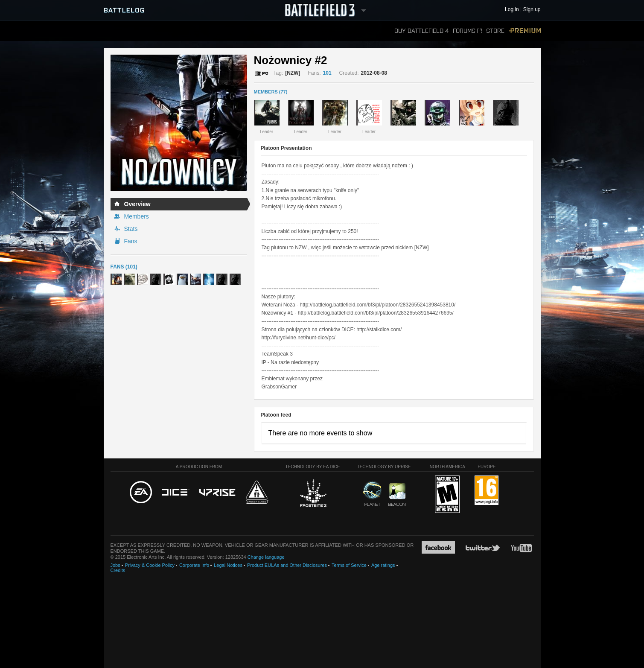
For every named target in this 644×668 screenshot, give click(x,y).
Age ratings (383, 565)
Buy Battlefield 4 (421, 31)
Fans (131, 241)
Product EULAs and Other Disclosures (287, 565)
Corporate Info (194, 565)
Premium (525, 31)
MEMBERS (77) (271, 92)
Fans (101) (124, 267)
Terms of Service (349, 565)
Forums (467, 31)
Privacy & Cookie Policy (150, 565)
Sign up (532, 10)
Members (137, 216)
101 (327, 73)
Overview (137, 204)
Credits (118, 570)
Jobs (115, 565)
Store (495, 31)
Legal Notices (228, 565)
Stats (131, 229)
